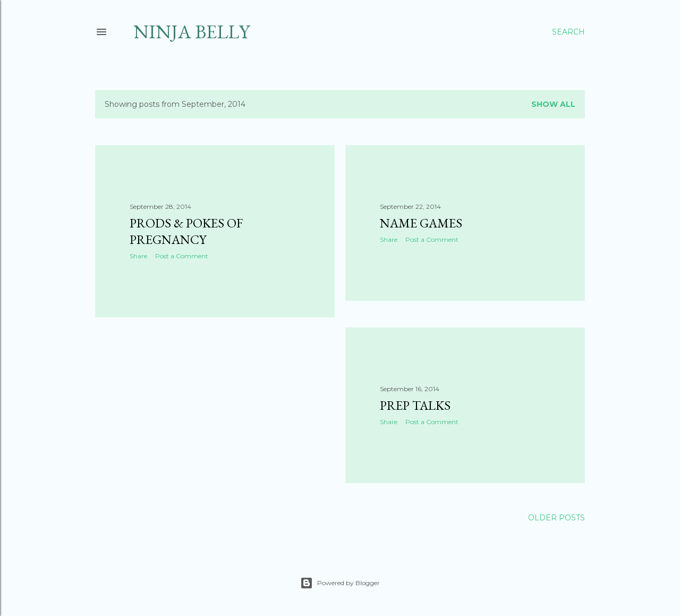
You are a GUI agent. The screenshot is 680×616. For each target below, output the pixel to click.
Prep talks (415, 405)
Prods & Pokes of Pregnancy (186, 231)
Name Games (421, 223)
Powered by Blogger (340, 583)
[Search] (568, 32)
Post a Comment (182, 256)
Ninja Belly (192, 32)
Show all (553, 104)
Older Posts (556, 518)
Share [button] (138, 256)
